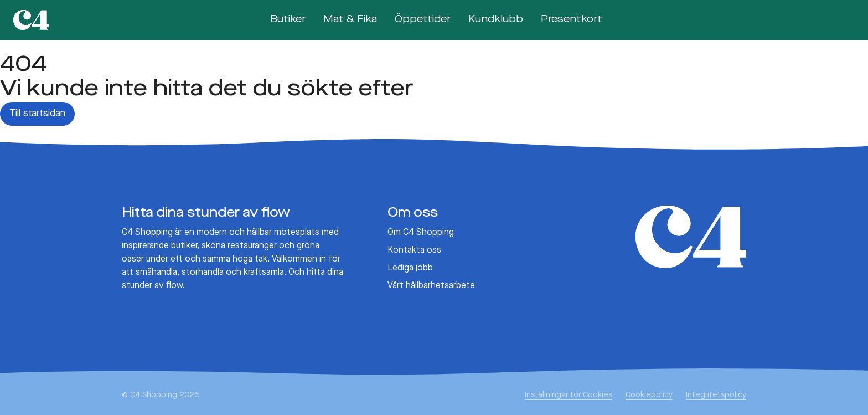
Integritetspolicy (716, 395)
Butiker (288, 19)
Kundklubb (496, 19)
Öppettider (423, 19)
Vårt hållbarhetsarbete (431, 286)
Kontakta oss (414, 250)
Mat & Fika (350, 19)
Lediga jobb (410, 268)
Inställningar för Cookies (569, 395)
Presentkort (572, 19)
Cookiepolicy (649, 395)
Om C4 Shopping (421, 233)
